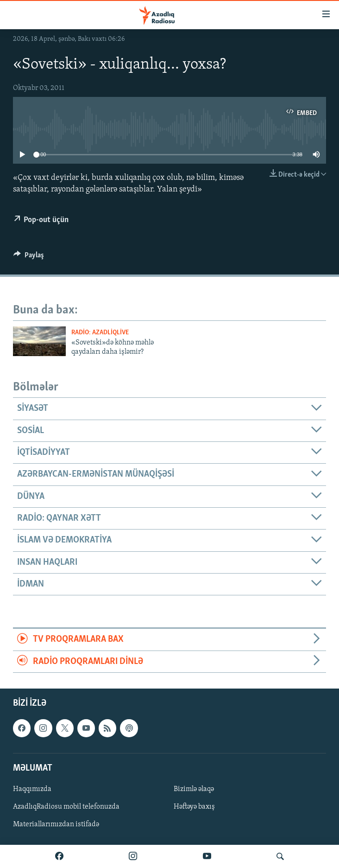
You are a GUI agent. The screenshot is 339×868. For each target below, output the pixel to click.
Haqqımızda (32, 789)
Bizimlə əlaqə (194, 789)
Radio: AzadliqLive (100, 333)
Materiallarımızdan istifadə (56, 824)
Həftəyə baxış (194, 807)
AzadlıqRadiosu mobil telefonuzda (66, 807)
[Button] (29, 257)
